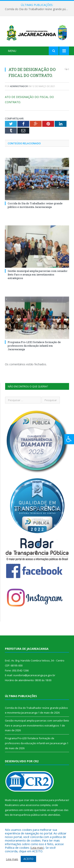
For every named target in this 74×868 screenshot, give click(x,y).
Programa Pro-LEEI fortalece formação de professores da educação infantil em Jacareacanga (34, 346)
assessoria (32, 805)
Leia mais (37, 848)
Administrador (19, 86)
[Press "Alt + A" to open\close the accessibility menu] (69, 439)
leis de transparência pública (22, 815)
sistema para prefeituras (53, 800)
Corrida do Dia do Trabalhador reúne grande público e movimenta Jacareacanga (38, 9)
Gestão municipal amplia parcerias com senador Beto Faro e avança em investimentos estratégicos (38, 274)
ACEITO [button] (28, 859)
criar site (29, 800)
